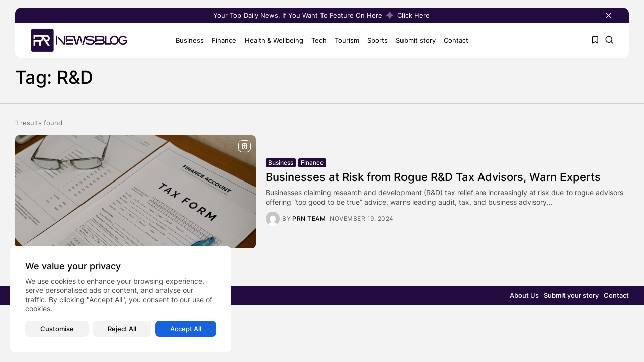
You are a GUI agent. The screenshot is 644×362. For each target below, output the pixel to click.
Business (190, 40)
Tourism (347, 40)
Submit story (416, 40)
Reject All (122, 329)
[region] (121, 299)
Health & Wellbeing (274, 40)
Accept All (186, 329)
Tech (319, 40)
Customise (57, 329)
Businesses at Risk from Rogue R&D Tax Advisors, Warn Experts (433, 177)
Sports (378, 40)
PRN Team (309, 219)
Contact (456, 40)
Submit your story (571, 295)
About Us (524, 295)
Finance (224, 40)
